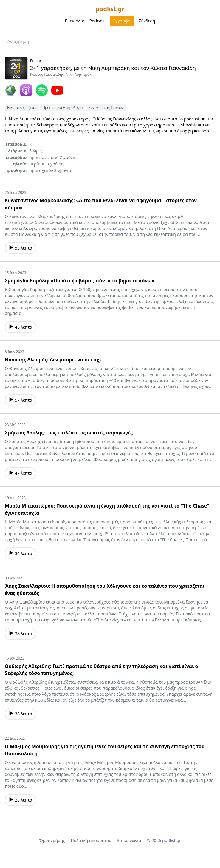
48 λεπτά (21, 327)
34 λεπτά (21, 553)
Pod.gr (36, 61)
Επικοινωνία (129, 840)
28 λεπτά (21, 800)
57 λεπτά (21, 400)
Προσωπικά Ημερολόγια (62, 107)
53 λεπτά (21, 248)
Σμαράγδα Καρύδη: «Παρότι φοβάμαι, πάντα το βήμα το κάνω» (80, 281)
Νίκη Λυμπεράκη (80, 74)
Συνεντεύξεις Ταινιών (106, 107)
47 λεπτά (21, 473)
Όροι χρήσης (52, 840)
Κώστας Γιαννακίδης (47, 74)
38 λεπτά (21, 633)
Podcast (97, 21)
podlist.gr (110, 9)
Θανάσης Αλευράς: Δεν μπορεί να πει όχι (53, 360)
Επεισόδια (75, 21)
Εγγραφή (122, 21)
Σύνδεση (147, 21)
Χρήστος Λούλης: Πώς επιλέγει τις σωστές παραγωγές (69, 433)
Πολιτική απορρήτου (91, 840)
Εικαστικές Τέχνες (22, 107)
